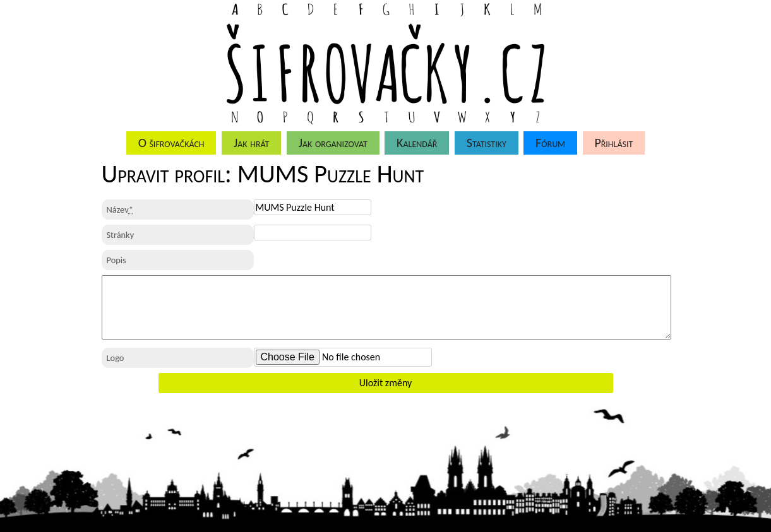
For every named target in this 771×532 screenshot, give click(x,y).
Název (120, 210)
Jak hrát (251, 143)
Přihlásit (613, 143)
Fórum (550, 143)
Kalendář (417, 143)
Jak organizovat (333, 143)
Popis (117, 260)
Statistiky (487, 143)
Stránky (121, 235)
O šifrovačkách (171, 143)
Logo (116, 358)
